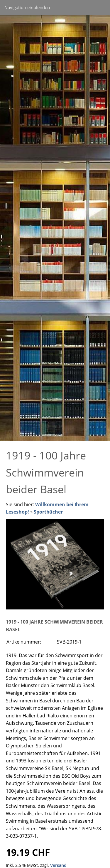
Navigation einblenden (27, 7)
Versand (58, 865)
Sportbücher (48, 512)
